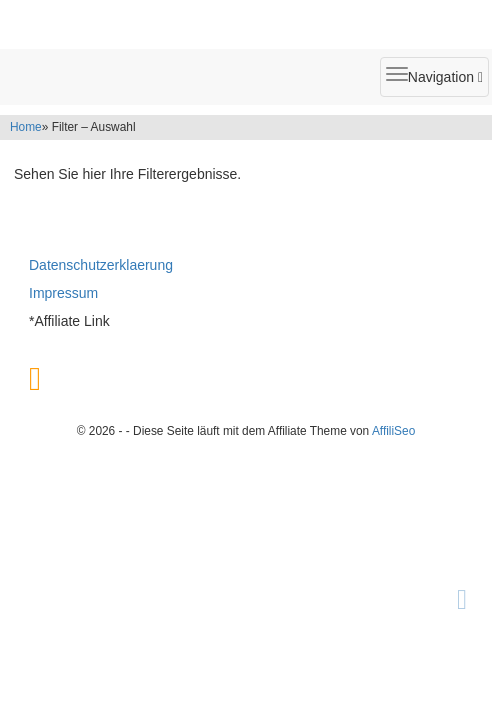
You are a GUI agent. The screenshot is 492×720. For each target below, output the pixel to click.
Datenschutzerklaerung (101, 265)
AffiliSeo (393, 431)
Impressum (63, 293)
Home (26, 127)
